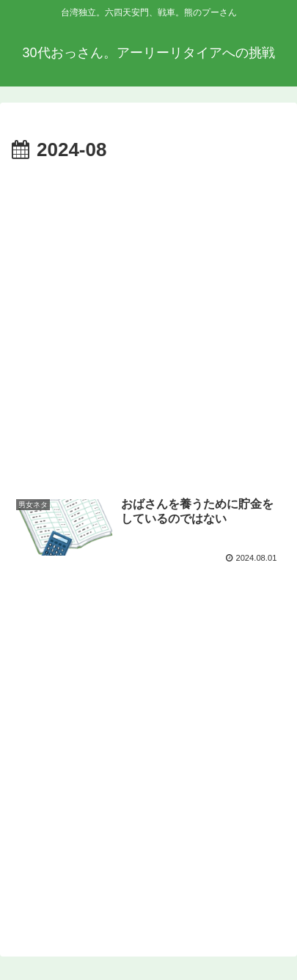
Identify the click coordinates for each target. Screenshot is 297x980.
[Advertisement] (148, 323)
